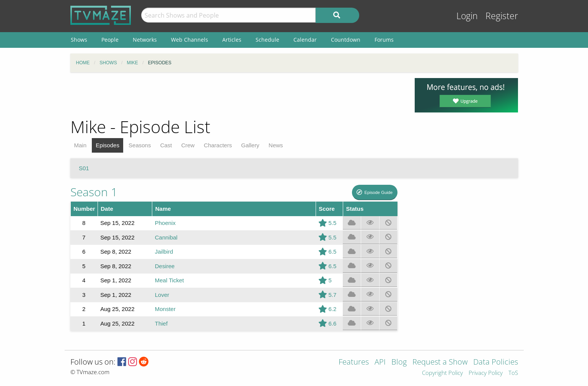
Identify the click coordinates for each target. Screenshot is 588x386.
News (276, 145)
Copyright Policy (442, 373)
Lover (162, 295)
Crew (188, 145)
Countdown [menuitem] (346, 40)
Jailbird (164, 252)
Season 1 (94, 192)
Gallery (250, 145)
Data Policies (496, 362)
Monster (165, 309)
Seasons (140, 145)
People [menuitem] (110, 40)
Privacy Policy (486, 373)
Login (467, 16)
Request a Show (440, 362)
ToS (513, 373)
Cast (166, 145)
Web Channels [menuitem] (190, 40)
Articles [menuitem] (232, 40)
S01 (84, 168)
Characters (218, 145)
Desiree (165, 266)
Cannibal (166, 237)
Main (81, 145)
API (380, 362)
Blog (399, 362)
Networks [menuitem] (145, 40)
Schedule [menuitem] (267, 40)
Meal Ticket (169, 280)
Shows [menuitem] (79, 40)
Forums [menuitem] (384, 40)
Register (502, 16)
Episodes (108, 145)
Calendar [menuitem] (305, 40)
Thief (161, 323)
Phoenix (165, 223)
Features (354, 362)
